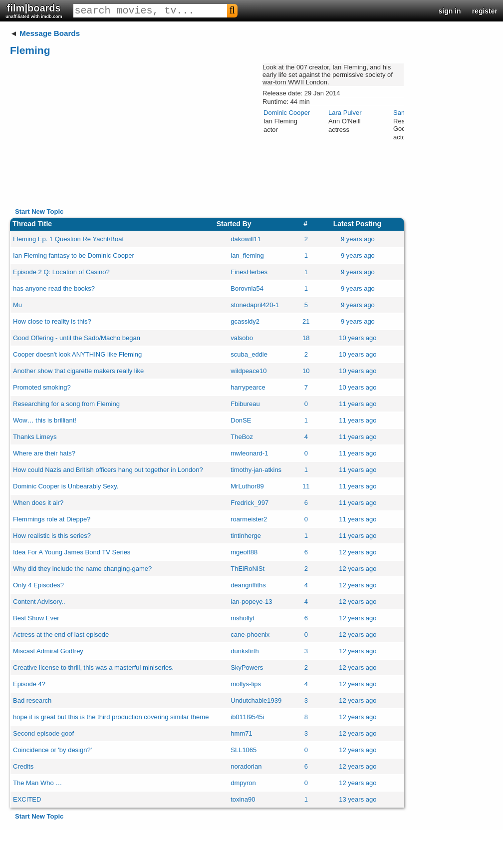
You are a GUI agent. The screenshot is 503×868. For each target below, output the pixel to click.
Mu (17, 305)
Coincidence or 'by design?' (52, 750)
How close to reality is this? (52, 321)
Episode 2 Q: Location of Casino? (61, 272)
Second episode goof (43, 733)
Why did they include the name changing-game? (82, 569)
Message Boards (50, 33)
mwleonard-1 (249, 453)
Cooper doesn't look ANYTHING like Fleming (77, 354)
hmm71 (241, 733)
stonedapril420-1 (255, 305)
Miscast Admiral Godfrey (48, 651)
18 (306, 338)
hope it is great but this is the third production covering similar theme (111, 717)
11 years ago (358, 404)
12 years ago (358, 552)
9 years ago (358, 239)
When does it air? (38, 503)
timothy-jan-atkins (256, 470)
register (485, 11)
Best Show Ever (36, 618)
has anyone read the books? (54, 288)
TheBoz (242, 437)
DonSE (241, 420)
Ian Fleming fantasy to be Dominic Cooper (74, 255)
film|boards (34, 11)
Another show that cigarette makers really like (78, 371)
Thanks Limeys (35, 437)
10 (306, 371)
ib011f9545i (247, 717)
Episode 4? (29, 684)
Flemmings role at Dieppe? (52, 519)
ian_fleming (247, 255)
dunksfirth (245, 651)
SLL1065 (244, 750)
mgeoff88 (244, 552)
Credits (23, 766)
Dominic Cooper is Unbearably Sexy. (66, 486)
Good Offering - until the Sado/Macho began (77, 338)
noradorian (246, 766)
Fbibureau (245, 404)
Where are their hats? (44, 453)
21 (306, 321)
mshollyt (243, 618)
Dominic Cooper (287, 113)
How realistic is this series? (52, 536)
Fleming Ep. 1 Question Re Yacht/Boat (68, 239)
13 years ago (358, 799)
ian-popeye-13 (251, 602)
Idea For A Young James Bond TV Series (72, 552)
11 (306, 486)
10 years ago (358, 338)
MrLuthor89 (247, 486)
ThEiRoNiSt (248, 569)
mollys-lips (246, 684)
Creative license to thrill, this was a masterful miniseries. (93, 667)
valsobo (242, 338)
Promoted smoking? (42, 387)
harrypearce (248, 387)
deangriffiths (248, 585)
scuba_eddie (249, 354)
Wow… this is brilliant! (45, 420)
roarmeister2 (249, 519)
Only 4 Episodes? (38, 585)
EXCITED (27, 799)
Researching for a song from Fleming (66, 404)
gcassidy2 (245, 321)
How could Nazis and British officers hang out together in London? (108, 470)
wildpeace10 (249, 371)
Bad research (32, 700)
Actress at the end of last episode (61, 635)
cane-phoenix (250, 635)
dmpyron (243, 783)
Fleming (30, 50)
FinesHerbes (249, 272)
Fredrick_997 (250, 503)
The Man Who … (37, 783)
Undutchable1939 (256, 700)
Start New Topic (39, 212)
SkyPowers (247, 667)
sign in (450, 11)
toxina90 (243, 799)
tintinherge (246, 536)
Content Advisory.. (39, 602)
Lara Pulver (345, 113)
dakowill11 (246, 239)
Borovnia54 (247, 288)
